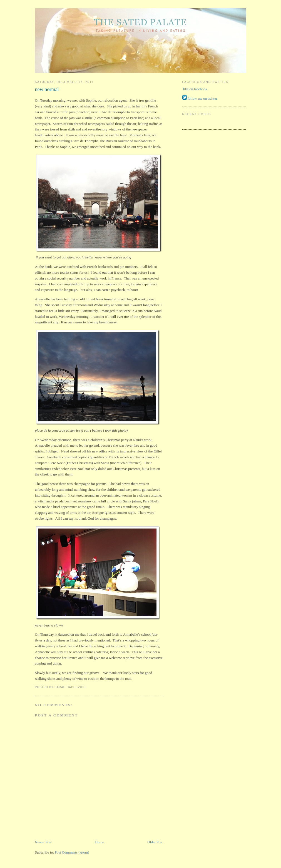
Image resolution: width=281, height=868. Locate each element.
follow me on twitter (202, 98)
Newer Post (43, 842)
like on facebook (195, 89)
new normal (47, 89)
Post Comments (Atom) (72, 852)
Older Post (155, 842)
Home (100, 842)
